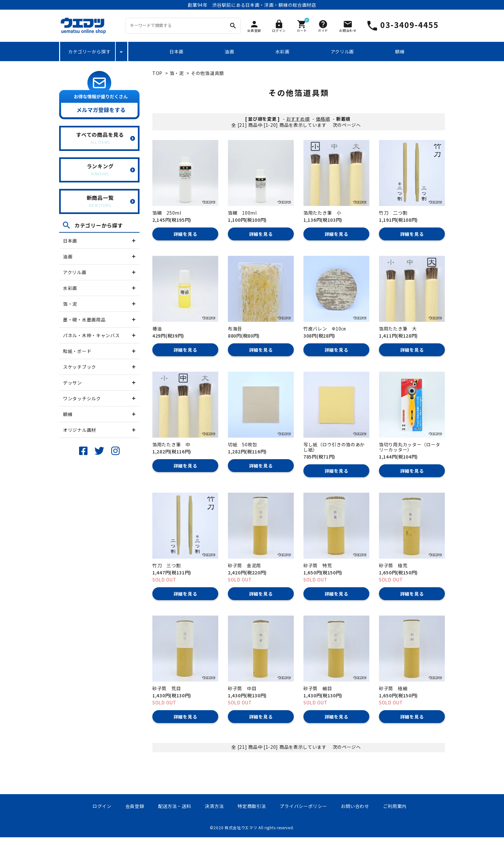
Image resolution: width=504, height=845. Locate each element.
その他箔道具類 (207, 73)
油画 (229, 51)
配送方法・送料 (175, 806)
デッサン (72, 383)
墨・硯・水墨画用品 (84, 320)
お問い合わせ (355, 806)
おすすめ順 (298, 119)
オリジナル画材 (80, 430)
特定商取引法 (252, 806)
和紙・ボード (77, 351)
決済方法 (214, 806)
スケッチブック (80, 367)
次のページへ (347, 125)
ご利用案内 (395, 806)
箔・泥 (70, 304)
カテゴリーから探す (89, 51)
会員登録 (135, 806)
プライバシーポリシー (303, 806)
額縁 (400, 51)
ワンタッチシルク (82, 398)
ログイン (102, 806)
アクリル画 (342, 51)
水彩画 (283, 51)
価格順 (323, 119)
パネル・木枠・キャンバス (91, 335)
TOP (157, 73)
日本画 (176, 51)
